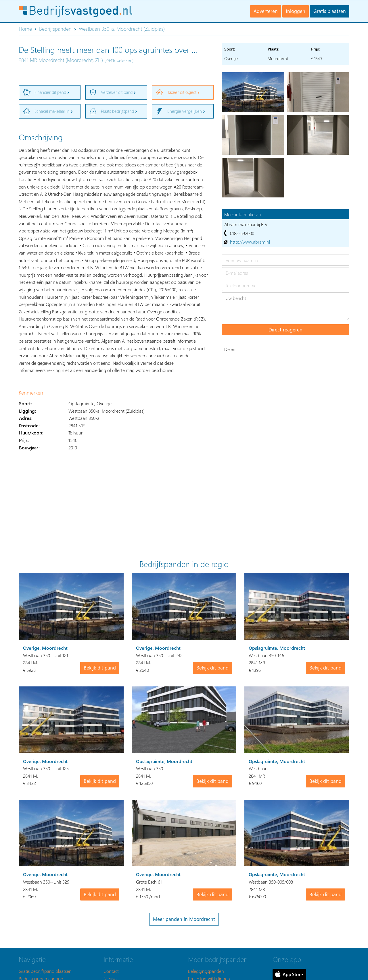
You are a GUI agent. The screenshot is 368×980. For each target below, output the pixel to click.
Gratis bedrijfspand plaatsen (45, 971)
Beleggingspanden (206, 971)
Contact (111, 971)
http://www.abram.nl (250, 242)
